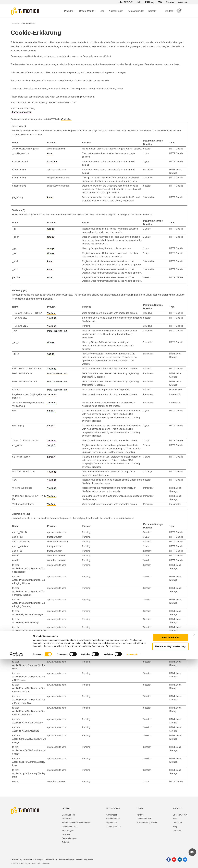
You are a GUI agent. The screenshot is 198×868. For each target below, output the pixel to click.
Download (170, 2)
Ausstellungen (116, 11)
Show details (133, 863)
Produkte (69, 11)
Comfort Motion (113, 819)
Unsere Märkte (87, 11)
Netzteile (66, 834)
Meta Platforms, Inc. (57, 331)
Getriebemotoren (69, 827)
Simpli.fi (51, 411)
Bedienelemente (69, 838)
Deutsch (168, 13)
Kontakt (152, 11)
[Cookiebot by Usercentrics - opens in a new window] (16, 863)
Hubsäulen (67, 819)
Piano (50, 154)
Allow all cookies (170, 846)
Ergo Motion (112, 823)
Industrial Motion (114, 827)
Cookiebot (66, 119)
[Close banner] (194, 843)
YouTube (52, 313)
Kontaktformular (136, 11)
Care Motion (112, 815)
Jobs (139, 2)
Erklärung (150, 2)
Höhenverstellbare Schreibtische (76, 823)
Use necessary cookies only (170, 855)
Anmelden (183, 2)
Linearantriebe (68, 815)
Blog (102, 11)
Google (51, 229)
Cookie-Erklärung (28, 23)
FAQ (160, 2)
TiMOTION (15, 23)
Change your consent (21, 112)
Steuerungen (68, 831)
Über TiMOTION (126, 2)
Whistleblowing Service (147, 823)
